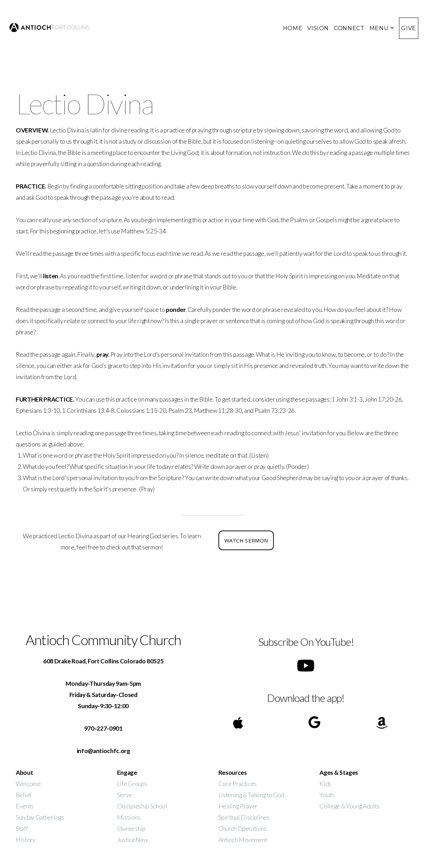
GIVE (409, 28)
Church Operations (243, 829)
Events (25, 806)
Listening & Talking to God (252, 795)
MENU (382, 28)
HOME (293, 28)
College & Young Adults (349, 806)
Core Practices (238, 784)
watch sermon (246, 540)
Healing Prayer (239, 806)
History (26, 840)
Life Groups (132, 784)
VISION (318, 28)
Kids (325, 784)
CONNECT (349, 28)
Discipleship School (142, 806)
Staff (22, 829)
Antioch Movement (243, 840)
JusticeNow (133, 840)
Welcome (28, 784)
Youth (327, 795)
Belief (24, 795)
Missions (129, 817)
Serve (125, 795)
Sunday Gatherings (40, 817)
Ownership (131, 829)
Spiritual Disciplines (244, 817)
